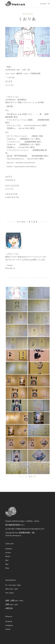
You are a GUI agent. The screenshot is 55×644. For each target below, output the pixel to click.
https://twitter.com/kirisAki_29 (25, 167)
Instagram (9, 625)
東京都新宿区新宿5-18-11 (15, 525)
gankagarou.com (38, 529)
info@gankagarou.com (23, 529)
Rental (8, 556)
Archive (8, 553)
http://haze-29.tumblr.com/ (25, 163)
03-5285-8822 (10, 529)
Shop (7, 568)
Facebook (9, 621)
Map (7, 564)
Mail (7, 560)
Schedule (9, 549)
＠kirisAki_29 (10, 268)
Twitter (8, 629)
